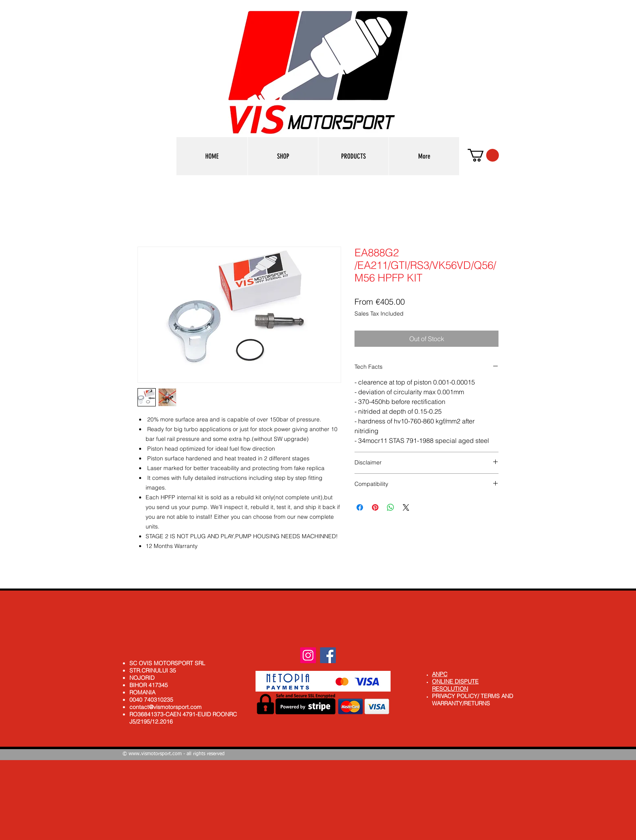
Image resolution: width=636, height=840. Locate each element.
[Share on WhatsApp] (391, 507)
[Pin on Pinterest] (375, 507)
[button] (353, 156)
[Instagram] (308, 655)
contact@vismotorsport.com (165, 707)
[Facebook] (328, 655)
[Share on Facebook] (360, 507)
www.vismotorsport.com (155, 754)
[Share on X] (406, 507)
